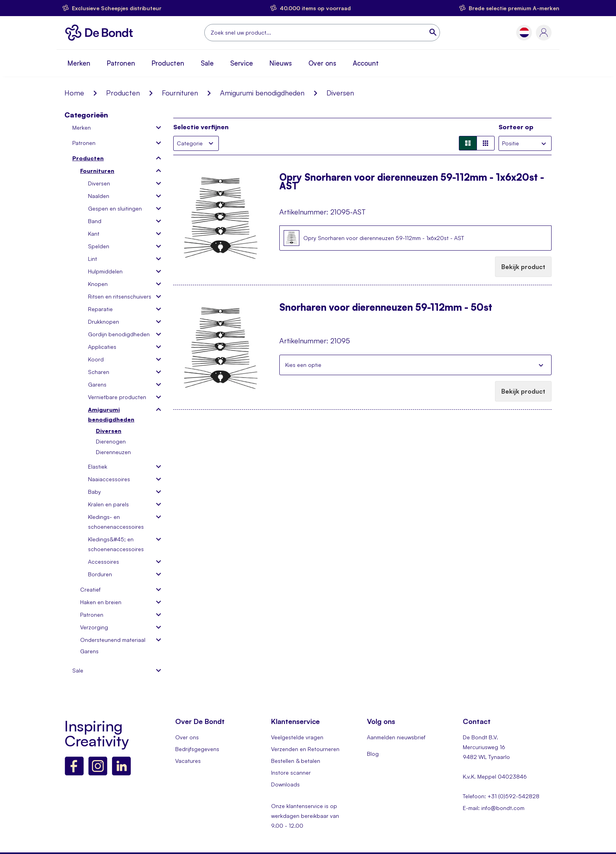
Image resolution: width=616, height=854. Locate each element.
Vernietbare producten (117, 397)
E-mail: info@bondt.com (494, 808)
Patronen (121, 63)
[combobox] (322, 33)
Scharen (99, 372)
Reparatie (100, 309)
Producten (168, 63)
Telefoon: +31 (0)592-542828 (501, 796)
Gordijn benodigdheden (119, 334)
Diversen (99, 183)
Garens (97, 384)
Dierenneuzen (113, 452)
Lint (93, 259)
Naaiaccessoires (109, 479)
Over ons (322, 63)
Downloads (285, 784)
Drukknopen (104, 322)
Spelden (99, 246)
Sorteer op (516, 127)
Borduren (100, 574)
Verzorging (94, 627)
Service (242, 63)
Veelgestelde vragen (297, 737)
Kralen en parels (108, 504)
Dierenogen (111, 441)
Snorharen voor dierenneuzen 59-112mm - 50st (386, 308)
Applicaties (102, 347)
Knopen (98, 284)
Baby (94, 492)
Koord (96, 359)
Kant (94, 234)
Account (366, 63)
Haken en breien (101, 602)
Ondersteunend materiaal (113, 640)
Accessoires (104, 562)
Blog (373, 754)
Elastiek (98, 466)
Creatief (90, 589)
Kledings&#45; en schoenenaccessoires (116, 544)
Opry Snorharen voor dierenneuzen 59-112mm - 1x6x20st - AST (412, 181)
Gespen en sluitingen (115, 208)
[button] (524, 32)
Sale (207, 63)
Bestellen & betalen (296, 761)
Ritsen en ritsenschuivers (120, 296)
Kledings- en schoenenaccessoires (116, 522)
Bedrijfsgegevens (197, 749)
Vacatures (188, 761)
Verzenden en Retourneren (305, 749)
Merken (79, 63)
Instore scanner (291, 772)
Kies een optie (303, 365)
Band (95, 221)
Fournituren (180, 93)
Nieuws (281, 63)
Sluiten (541, 365)
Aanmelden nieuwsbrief (396, 737)
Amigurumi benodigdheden (262, 93)
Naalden (99, 196)
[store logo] (101, 33)
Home (74, 93)
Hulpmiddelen (105, 271)
